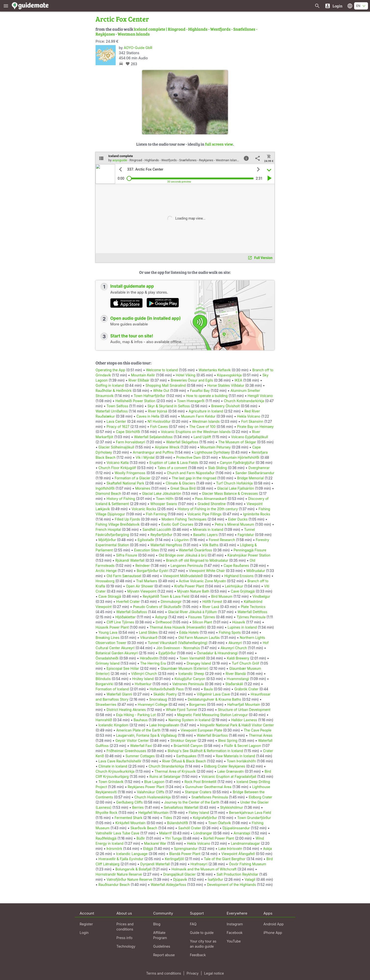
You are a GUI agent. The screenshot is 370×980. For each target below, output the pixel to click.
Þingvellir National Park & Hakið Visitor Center (237, 725)
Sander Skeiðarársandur (255, 473)
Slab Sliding (217, 468)
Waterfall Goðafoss (132, 612)
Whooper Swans (164, 504)
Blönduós (103, 679)
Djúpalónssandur (236, 828)
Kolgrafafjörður (205, 818)
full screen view (219, 144)
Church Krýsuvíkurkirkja (115, 771)
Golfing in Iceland (110, 385)
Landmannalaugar (245, 843)
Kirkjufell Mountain (130, 823)
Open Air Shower (140, 586)
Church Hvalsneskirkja (152, 797)
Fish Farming (156, 514)
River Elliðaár (139, 380)
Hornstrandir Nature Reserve (119, 874)
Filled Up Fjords (127, 519)
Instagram (235, 924)
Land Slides (148, 632)
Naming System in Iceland (189, 720)
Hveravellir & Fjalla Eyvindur (121, 859)
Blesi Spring (228, 740)
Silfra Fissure (127, 555)
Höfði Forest (212, 602)
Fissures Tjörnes (202, 617)
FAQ (193, 924)
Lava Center (116, 421)
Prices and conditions (125, 927)
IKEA (238, 380)
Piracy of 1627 (118, 427)
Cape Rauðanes (236, 565)
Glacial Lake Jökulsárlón (162, 493)
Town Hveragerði (191, 401)
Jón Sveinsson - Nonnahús (178, 648)
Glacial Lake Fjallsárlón (236, 488)
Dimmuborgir (171, 602)
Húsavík (239, 622)
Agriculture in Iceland (206, 411)
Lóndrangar (203, 833)
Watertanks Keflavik (215, 370)
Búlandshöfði (178, 823)
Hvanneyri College (153, 704)
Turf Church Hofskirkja (234, 483)
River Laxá (211, 607)
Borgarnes (197, 704)
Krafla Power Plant (189, 586)
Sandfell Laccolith (157, 529)
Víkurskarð (149, 638)
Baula (208, 689)
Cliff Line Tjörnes (120, 622)
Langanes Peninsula (187, 565)
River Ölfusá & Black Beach (184, 761)
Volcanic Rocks (144, 509)
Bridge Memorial (251, 478)
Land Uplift (202, 437)
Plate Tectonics (253, 607)
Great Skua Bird (183, 488)
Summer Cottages (140, 756)
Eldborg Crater (260, 797)
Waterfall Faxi (141, 746)
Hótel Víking (186, 375)
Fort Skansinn (252, 421)
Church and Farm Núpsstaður (191, 473)
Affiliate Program (160, 935)
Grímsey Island (108, 663)
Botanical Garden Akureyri (117, 653)
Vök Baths (210, 545)
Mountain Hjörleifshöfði (241, 457)
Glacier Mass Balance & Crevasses (230, 493)
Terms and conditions (163, 973)
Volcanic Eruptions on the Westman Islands (196, 432)
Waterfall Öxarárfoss (195, 550)
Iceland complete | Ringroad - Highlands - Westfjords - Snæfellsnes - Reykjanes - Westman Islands (176, 31)
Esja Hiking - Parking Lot (136, 715)
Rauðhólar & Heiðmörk (114, 391)
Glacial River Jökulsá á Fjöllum (192, 612)
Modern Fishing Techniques (184, 519)
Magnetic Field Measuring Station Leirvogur (212, 715)
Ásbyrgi (161, 617)
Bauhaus (141, 720)
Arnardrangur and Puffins (153, 452)
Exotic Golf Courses (177, 524)
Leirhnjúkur (234, 586)
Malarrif (166, 833)
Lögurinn (182, 540)
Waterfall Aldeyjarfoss (168, 885)
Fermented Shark (129, 818)
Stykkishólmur (232, 807)
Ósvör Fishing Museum (247, 864)
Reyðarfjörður (161, 535)
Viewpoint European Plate (201, 730)
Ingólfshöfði (105, 488)
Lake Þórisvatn (230, 849)
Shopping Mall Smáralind (166, 385)
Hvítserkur (143, 684)
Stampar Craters (198, 792)
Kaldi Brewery (238, 658)
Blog (157, 924)
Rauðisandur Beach (114, 885)
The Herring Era (153, 663)
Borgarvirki (104, 684)
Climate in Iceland (113, 766)
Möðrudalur (256, 571)
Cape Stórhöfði (128, 432)
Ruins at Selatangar (165, 776)
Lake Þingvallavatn (164, 725)
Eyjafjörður (167, 653)
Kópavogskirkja (229, 375)
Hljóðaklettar (125, 617)
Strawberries (106, 704)
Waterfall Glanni (119, 694)
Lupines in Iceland (242, 627)
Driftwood (164, 622)
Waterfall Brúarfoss (212, 735)
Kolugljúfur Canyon (190, 679)
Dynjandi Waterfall (155, 864)
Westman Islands (206, 421)
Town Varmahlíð (192, 658)
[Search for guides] (317, 6)
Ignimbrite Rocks (257, 514)
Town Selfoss (117, 406)
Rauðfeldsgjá (106, 838)
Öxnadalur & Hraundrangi (217, 653)
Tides (168, 818)
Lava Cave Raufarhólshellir (120, 761)
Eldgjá (148, 849)
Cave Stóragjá (110, 596)
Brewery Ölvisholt (225, 406)
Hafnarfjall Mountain (244, 704)
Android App (274, 924)
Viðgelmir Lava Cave (213, 694)
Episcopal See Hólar (123, 668)
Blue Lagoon (154, 782)
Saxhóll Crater (190, 828)
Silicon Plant (202, 622)
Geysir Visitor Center (132, 740)
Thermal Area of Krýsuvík (175, 771)
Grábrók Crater (246, 689)
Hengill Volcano (260, 396)
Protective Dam (189, 457)
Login (84, 933)
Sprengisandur (186, 849)
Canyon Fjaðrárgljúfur (237, 463)
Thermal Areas (261, 735)
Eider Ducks (238, 519)
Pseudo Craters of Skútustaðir (157, 607)
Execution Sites (146, 550)
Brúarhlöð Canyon (188, 746)
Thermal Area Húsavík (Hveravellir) (178, 627)
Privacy (192, 973)
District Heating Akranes (126, 710)
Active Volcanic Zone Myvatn (202, 581)
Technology (126, 946)
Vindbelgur (261, 596)
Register (86, 924)
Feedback (198, 955)
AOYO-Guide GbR (138, 48)
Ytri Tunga (173, 838)
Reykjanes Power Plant (146, 787)
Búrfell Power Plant (219, 838)
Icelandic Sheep (191, 674)
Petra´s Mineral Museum (235, 524)
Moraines (143, 488)
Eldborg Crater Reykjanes (225, 766)
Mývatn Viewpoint (142, 591)
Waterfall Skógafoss (182, 442)
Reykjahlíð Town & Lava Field (166, 596)
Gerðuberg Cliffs (129, 802)
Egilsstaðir (146, 540)
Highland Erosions (239, 576)
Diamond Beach (108, 493)
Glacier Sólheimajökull (116, 447)
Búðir (141, 838)
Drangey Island (199, 663)
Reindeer (142, 565)
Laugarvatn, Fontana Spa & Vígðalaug (147, 735)
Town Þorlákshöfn (241, 761)
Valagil (250, 879)
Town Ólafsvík (220, 823)
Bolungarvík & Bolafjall (133, 869)
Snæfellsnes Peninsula (210, 797)
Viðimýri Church (144, 674)
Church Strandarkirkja (166, 766)
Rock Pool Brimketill (200, 782)
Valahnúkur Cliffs (150, 792)
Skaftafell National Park (125, 483)
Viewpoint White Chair (207, 571)
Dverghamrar (259, 468)
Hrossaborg (105, 581)
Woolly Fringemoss (130, 473)
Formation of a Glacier (133, 478)
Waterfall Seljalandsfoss (153, 437)
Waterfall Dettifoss (252, 612)
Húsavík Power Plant (112, 627)
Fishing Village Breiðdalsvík (118, 524)
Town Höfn (165, 499)
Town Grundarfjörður (254, 818)
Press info (124, 938)
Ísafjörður (216, 879)
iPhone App (273, 933)
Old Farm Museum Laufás (199, 638)
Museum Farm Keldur (198, 416)
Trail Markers (147, 581)
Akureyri (235, 643)
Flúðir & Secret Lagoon (243, 746)
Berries (138, 807)
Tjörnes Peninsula (251, 617)
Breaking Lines (107, 638)
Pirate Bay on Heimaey (255, 427)
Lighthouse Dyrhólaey (212, 452)
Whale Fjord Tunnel (181, 710)
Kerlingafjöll (174, 859)
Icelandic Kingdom (113, 725)
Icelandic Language (132, 854)
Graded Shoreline (212, 504)
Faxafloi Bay (200, 391)
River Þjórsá (158, 411)
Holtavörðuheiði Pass (167, 689)
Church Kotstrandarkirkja (244, 401)
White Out (161, 391)
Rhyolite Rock (106, 813)
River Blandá (236, 674)
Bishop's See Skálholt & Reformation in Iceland (205, 751)
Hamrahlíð (104, 720)
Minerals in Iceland (208, 529)
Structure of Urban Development (244, 710)
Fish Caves (159, 427)
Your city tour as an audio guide (203, 944)
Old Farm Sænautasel (124, 576)
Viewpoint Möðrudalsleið (183, 576)
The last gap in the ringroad (194, 478)
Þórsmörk (114, 849)
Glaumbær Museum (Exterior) (185, 668)
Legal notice (214, 973)
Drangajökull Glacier (179, 874)
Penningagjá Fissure (250, 550)
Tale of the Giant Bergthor (225, 859)
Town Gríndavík (111, 782)
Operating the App (110, 370)
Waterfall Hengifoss (166, 545)
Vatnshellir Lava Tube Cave (117, 833)
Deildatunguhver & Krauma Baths (214, 699)
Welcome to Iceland (162, 370)
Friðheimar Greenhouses (126, 751)
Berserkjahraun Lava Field (250, 813)
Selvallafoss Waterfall (181, 807)
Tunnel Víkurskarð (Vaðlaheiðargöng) (178, 643)
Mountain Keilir (143, 375)
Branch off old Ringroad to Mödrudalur (197, 560)
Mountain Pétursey (216, 447)
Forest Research (222, 540)
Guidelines (162, 946)
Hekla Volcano (249, 416)
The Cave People (258, 730)
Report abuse (164, 955)
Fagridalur (246, 535)
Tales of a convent (172, 468)
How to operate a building (207, 396)
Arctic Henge (106, 571)
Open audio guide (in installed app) (146, 318)
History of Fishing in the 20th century (208, 509)
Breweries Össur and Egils (192, 380)
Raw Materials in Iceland (235, 756)
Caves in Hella (148, 416)
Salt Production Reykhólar (237, 874)
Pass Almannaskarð (211, 499)
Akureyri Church (234, 648)
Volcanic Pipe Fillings (204, 514)
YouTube (234, 941)
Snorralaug (158, 699)
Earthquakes (186, 756)
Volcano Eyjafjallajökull (249, 437)
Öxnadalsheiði (107, 658)
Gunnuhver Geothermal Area (208, 787)
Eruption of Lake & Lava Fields (174, 463)
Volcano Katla (118, 463)
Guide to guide (202, 933)
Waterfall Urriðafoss (112, 411)
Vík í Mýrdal (145, 457)
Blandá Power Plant (185, 854)
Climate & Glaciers (180, 483)
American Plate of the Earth (138, 730)
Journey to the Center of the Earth (192, 802)
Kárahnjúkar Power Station (249, 555)
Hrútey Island (143, 679)
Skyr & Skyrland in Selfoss (169, 406)
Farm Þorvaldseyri (131, 442)
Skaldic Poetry (165, 694)
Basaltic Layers (206, 535)
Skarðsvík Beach (144, 828)
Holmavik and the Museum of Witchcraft (204, 869)
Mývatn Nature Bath (193, 591)
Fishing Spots (230, 632)
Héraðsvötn (149, 658)
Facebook (235, 933)
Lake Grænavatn (231, 771)
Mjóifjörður (107, 540)
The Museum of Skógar (237, 442)
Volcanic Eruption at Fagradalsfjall (229, 776)
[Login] (334, 6)
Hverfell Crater (128, 602)
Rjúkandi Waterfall (130, 560)
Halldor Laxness (244, 720)
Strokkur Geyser (184, 740)
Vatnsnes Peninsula (188, 684)
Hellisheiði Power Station (135, 401)
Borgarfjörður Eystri (153, 571)
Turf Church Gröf (246, 663)
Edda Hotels (189, 632)
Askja (268, 849)
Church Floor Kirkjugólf (117, 468)
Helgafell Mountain (153, 813)
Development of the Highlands (232, 885)
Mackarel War (155, 843)
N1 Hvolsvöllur (159, 421)
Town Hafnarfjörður (150, 396)
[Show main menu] (6, 6)
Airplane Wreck (167, 447)
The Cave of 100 (202, 427)
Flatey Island (199, 813)
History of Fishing (121, 499)
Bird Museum (222, 596)
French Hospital (108, 529)
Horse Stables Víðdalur (226, 385)
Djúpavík (180, 879)
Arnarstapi (242, 833)
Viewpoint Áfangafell (238, 854)
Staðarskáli (234, 684)
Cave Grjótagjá (243, 591)
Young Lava (108, 632)
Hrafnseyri (199, 864)
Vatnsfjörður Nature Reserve (129, 879)
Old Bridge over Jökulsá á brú (183, 555)
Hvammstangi (238, 679)
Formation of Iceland (112, 689)
